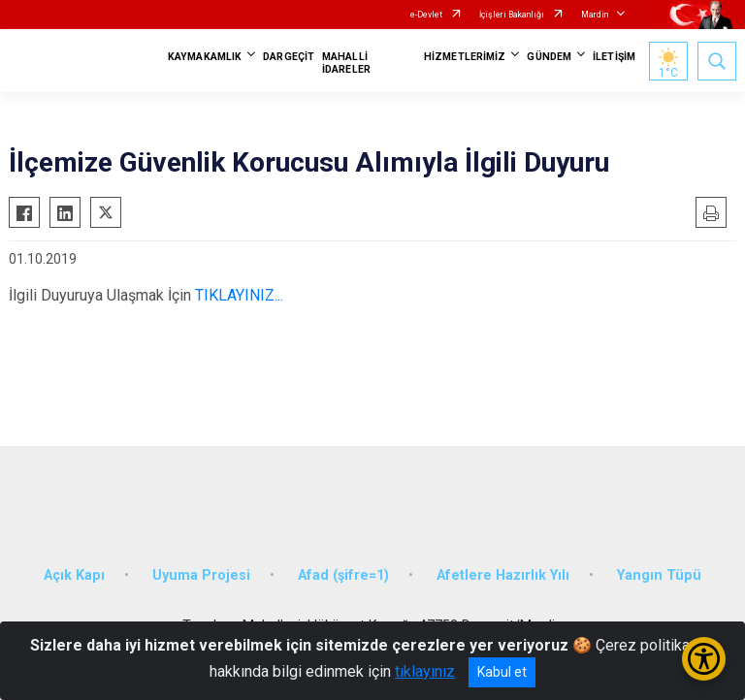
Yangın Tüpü (659, 575)
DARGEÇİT (289, 57)
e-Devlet (426, 15)
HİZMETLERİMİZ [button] (465, 57)
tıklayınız (425, 671)
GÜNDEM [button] (549, 57)
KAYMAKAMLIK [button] (205, 57)
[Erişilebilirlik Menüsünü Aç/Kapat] (704, 659)
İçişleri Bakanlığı (512, 15)
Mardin (595, 15)
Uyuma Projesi (201, 575)
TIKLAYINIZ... (239, 295)
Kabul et (502, 672)
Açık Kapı (74, 575)
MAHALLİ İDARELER (346, 63)
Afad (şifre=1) (343, 575)
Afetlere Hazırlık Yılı (503, 575)
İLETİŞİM (614, 57)
